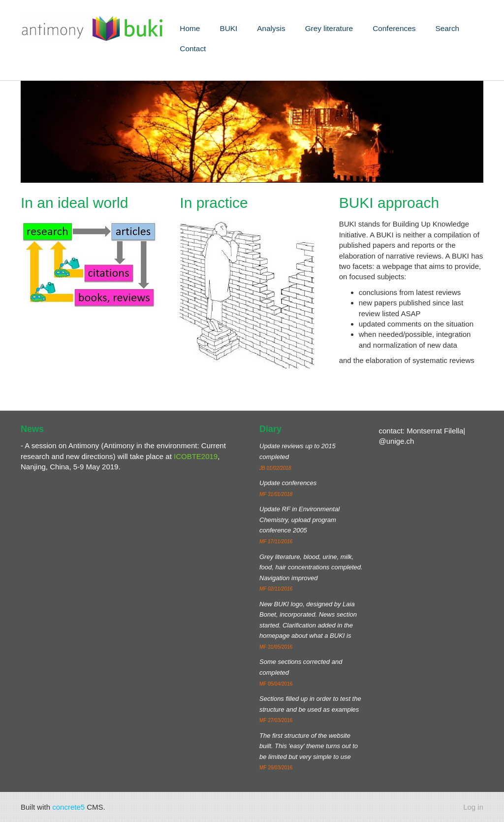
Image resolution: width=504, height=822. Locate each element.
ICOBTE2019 (196, 456)
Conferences (394, 28)
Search (447, 28)
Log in (473, 807)
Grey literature (329, 28)
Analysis (271, 28)
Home (190, 28)
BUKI (228, 28)
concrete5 (68, 807)
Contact (193, 49)
